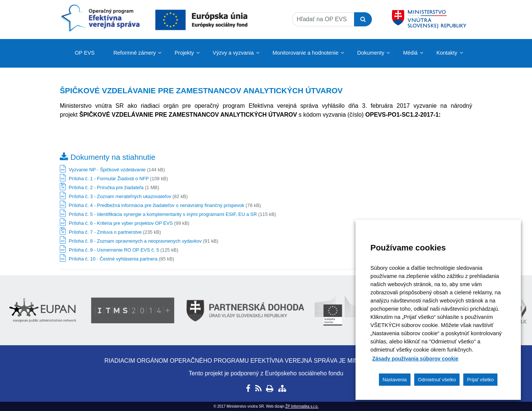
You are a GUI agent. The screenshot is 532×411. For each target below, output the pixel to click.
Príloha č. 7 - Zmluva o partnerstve (105, 232)
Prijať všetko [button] (480, 380)
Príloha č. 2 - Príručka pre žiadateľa (106, 187)
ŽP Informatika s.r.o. (302, 406)
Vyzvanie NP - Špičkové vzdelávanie (107, 170)
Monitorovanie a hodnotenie (305, 53)
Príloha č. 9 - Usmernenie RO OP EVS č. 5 (114, 250)
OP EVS (85, 53)
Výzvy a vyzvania (233, 53)
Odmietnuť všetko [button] (437, 380)
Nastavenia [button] (395, 380)
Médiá (410, 53)
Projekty (184, 53)
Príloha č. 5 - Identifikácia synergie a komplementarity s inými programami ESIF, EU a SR (163, 214)
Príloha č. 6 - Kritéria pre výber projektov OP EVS (121, 223)
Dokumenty (371, 53)
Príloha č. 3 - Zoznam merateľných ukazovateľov (120, 196)
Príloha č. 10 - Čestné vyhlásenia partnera (113, 259)
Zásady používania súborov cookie (415, 359)
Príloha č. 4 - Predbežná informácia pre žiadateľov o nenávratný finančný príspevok (157, 205)
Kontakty (447, 53)
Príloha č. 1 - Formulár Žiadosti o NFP (109, 179)
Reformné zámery (134, 53)
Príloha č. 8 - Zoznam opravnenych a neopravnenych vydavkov (135, 241)
